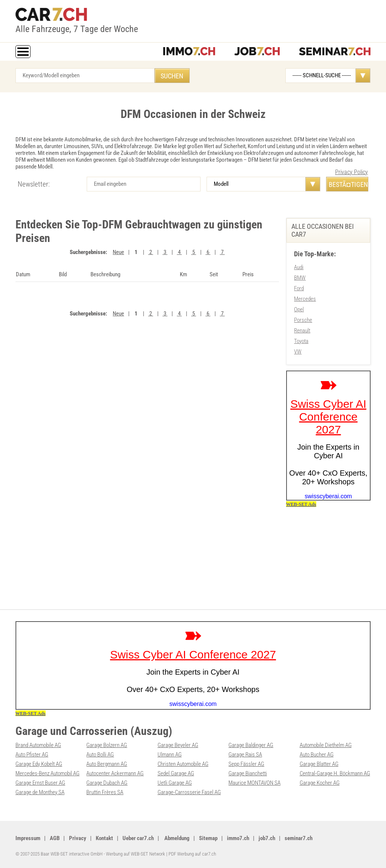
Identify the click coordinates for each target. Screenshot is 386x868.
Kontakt (104, 838)
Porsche (303, 320)
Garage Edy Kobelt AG (39, 764)
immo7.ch (238, 838)
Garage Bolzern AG (107, 745)
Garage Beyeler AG (178, 745)
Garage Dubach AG (107, 783)
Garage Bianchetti (248, 773)
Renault (302, 331)
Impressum (28, 838)
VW (298, 352)
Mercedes (305, 299)
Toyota (301, 341)
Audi (299, 267)
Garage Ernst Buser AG (40, 783)
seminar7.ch (299, 838)
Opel (299, 309)
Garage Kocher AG (320, 783)
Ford (299, 288)
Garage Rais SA (245, 755)
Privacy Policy (352, 172)
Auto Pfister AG (32, 755)
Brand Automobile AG (38, 745)
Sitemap (208, 838)
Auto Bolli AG (100, 755)
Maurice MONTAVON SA (254, 783)
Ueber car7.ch (138, 838)
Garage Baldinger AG (251, 745)
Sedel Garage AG (176, 773)
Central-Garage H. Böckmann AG (335, 773)
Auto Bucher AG (317, 755)
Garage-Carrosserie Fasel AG (189, 792)
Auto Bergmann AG (107, 764)
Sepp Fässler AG (246, 764)
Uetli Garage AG (175, 783)
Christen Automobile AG (183, 764)
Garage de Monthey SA (40, 792)
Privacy (78, 838)
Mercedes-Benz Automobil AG (47, 773)
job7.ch (267, 838)
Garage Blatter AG (319, 764)
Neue (118, 252)
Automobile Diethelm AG (326, 745)
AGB (55, 838)
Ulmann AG (170, 755)
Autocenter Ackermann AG (115, 773)
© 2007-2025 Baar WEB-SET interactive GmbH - (61, 854)
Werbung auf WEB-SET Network (136, 854)
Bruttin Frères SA (105, 792)
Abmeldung (176, 838)
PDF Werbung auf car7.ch (192, 854)
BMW (300, 278)
